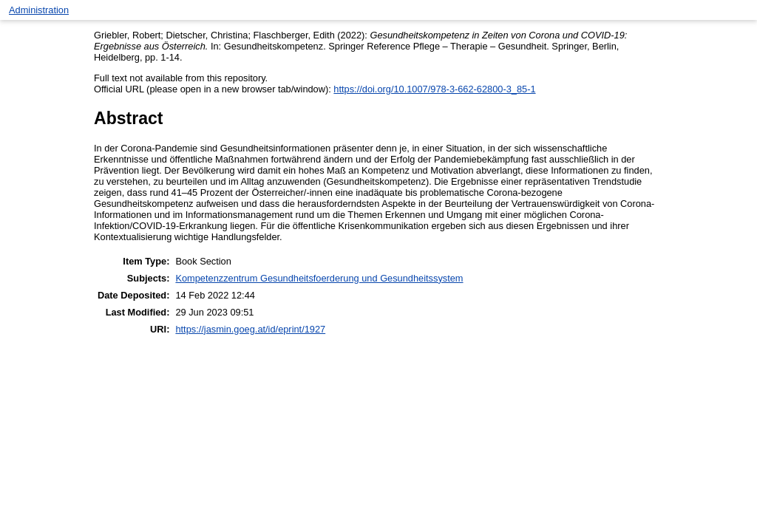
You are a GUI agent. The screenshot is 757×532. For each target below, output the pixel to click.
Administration (39, 10)
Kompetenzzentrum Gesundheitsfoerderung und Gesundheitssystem (319, 278)
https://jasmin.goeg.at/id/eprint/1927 (250, 329)
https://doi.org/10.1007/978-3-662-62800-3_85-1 (434, 89)
